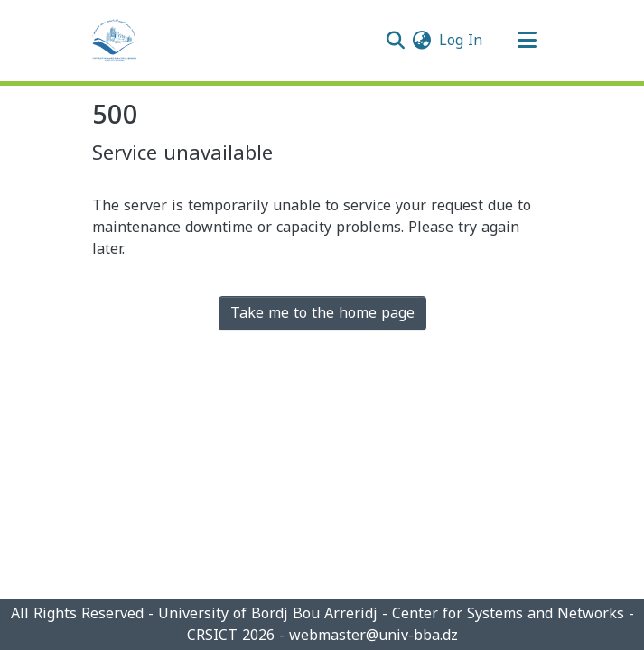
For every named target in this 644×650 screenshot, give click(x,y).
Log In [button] (462, 40)
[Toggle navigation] (527, 41)
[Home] (115, 41)
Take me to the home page (322, 313)
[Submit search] (396, 41)
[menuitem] (422, 41)
